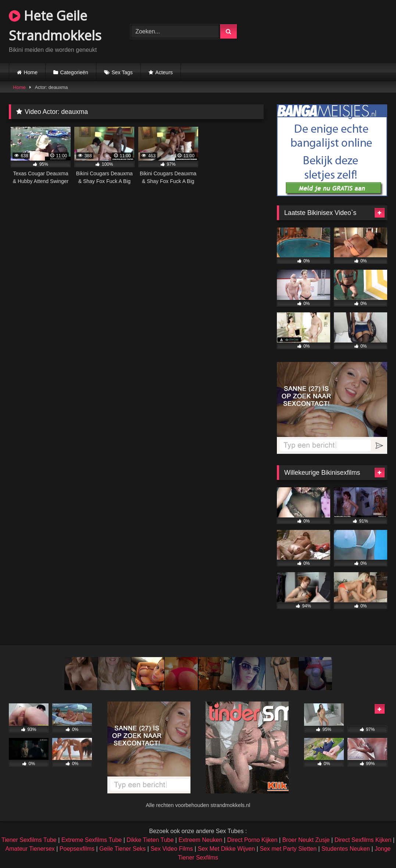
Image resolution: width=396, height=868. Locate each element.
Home (31, 72)
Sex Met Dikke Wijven (226, 849)
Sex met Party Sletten (288, 849)
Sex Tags (122, 72)
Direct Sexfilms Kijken (363, 840)
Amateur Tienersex (30, 849)
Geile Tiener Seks (122, 849)
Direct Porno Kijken (252, 840)
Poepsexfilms (77, 849)
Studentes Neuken (346, 849)
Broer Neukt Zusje (306, 840)
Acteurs (164, 72)
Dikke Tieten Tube (150, 840)
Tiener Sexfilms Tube (29, 840)
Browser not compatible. (323, 31)
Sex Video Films (172, 849)
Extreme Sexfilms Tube (92, 840)
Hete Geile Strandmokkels (55, 26)
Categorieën (74, 72)
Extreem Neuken (200, 840)
